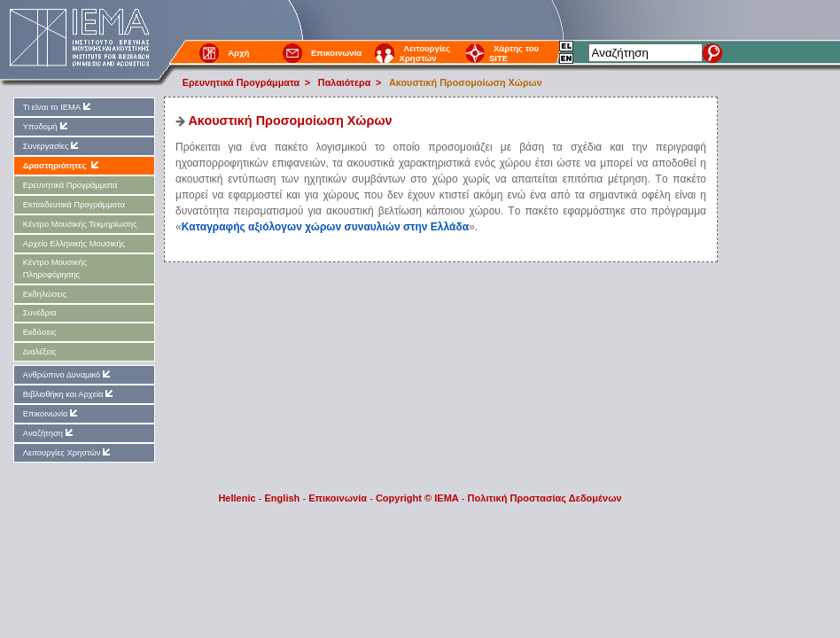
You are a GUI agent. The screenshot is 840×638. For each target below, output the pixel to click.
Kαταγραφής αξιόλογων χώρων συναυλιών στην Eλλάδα (325, 227)
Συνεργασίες (52, 146)
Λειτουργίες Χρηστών (424, 53)
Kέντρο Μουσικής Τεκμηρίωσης (80, 224)
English (283, 498)
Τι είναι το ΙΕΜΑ (58, 107)
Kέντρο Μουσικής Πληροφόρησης (55, 268)
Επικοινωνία (336, 53)
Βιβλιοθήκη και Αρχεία (70, 394)
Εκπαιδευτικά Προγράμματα (74, 205)
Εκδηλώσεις (45, 294)
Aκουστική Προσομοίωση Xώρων (466, 82)
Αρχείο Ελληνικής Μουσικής (74, 244)
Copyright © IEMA (417, 498)
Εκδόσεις (40, 332)
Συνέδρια (40, 313)
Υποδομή (47, 126)
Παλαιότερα (345, 82)
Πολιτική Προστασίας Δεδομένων (545, 498)
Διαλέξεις (39, 352)
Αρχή (238, 53)
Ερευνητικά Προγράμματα (241, 82)
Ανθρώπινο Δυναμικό (68, 374)
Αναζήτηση (49, 433)
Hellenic (237, 498)
